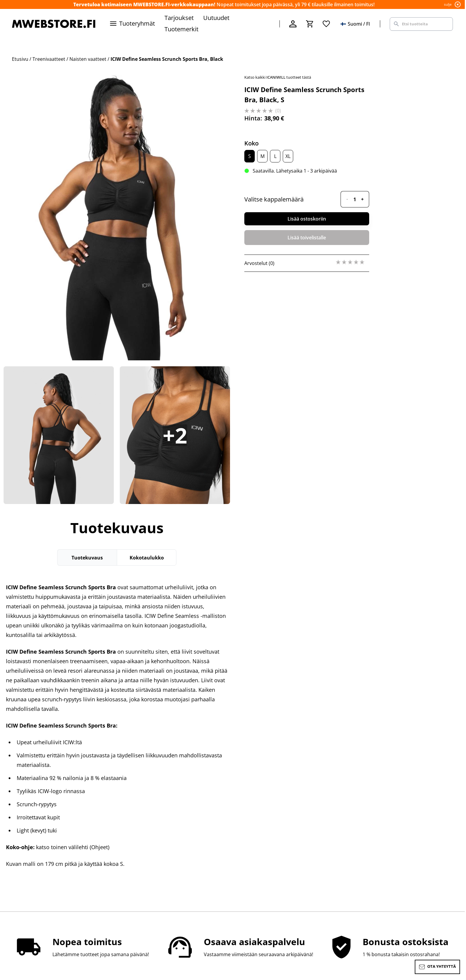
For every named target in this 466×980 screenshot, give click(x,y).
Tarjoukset (179, 18)
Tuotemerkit (181, 29)
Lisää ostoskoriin (307, 219)
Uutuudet (216, 18)
